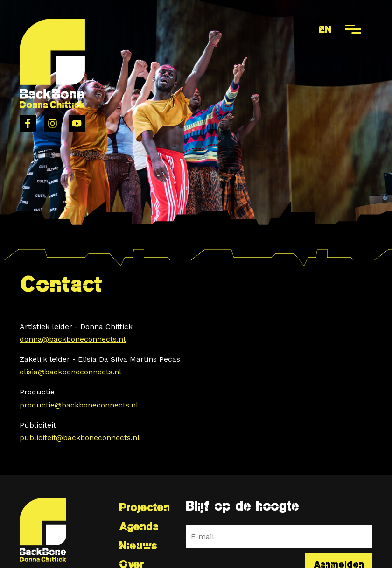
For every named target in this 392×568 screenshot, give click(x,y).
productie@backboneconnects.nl (80, 405)
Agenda (139, 526)
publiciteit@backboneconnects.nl (80, 438)
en (325, 29)
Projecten (144, 507)
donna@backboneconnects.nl (73, 339)
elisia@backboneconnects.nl (70, 372)
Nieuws (138, 545)
